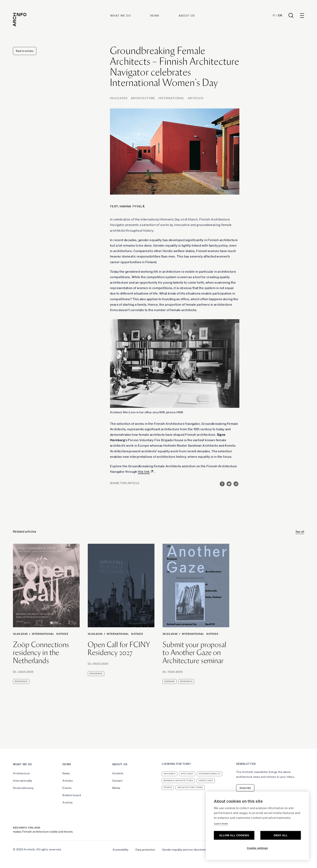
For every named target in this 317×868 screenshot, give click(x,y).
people (168, 787)
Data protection (145, 850)
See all (300, 532)
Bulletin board (72, 795)
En (280, 15)
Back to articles (25, 51)
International (171, 98)
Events (67, 788)
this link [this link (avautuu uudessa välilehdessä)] (144, 472)
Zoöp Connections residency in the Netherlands (41, 653)
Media (116, 788)
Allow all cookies (234, 835)
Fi (274, 15)
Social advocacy (23, 788)
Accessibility (120, 850)
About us (187, 16)
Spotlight (187, 774)
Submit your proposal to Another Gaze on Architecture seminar (194, 653)
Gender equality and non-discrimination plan (190, 850)
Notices (62, 634)
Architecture (143, 98)
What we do (120, 16)
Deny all (281, 835)
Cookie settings (257, 848)
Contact (117, 781)
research (186, 681)
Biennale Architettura (178, 781)
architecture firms (190, 787)
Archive (68, 802)
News (155, 16)
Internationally (22, 781)
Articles (195, 98)
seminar (170, 681)
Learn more (221, 824)
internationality (209, 774)
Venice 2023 (206, 781)
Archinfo (118, 773)
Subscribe (245, 788)
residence (21, 681)
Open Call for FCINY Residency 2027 (119, 649)
